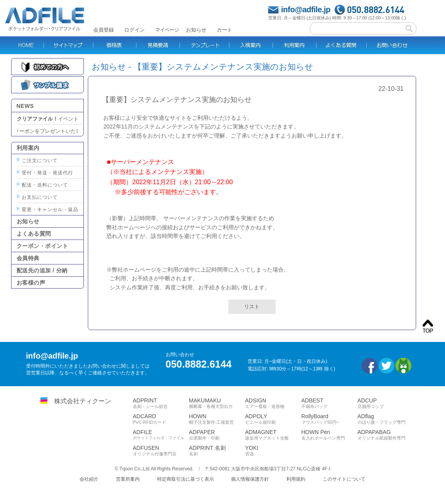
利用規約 (296, 479)
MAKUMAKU (217, 403)
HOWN (217, 419)
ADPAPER (217, 435)
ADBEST (329, 403)
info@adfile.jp (306, 10)
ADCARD (161, 419)
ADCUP (386, 403)
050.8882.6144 (376, 9)
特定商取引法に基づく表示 (186, 479)
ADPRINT (161, 403)
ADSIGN (273, 403)
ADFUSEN (161, 451)
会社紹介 (89, 479)
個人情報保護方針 (250, 479)
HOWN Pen (329, 435)
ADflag (386, 419)
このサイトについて (344, 479)
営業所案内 (128, 479)
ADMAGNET (273, 435)
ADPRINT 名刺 (217, 451)
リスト (252, 307)
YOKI (273, 451)
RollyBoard (329, 419)
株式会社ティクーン (83, 401)
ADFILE (161, 435)
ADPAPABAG (386, 435)
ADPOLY (273, 419)
